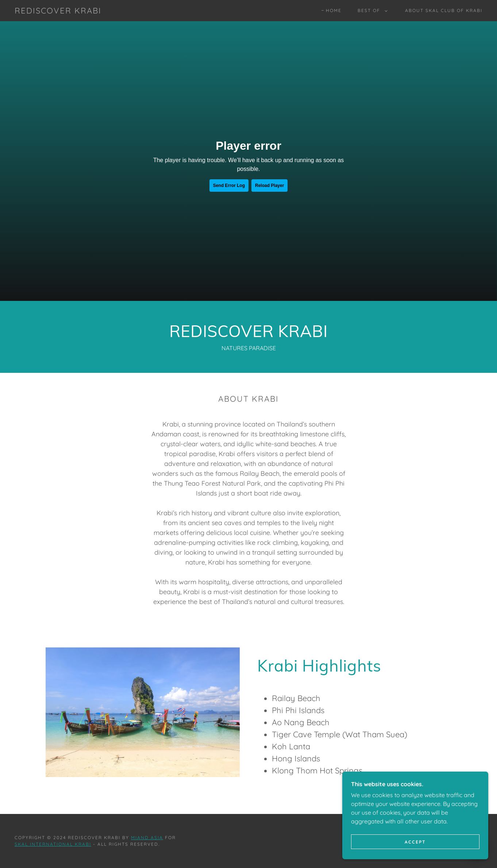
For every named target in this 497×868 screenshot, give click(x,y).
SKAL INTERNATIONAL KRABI (53, 844)
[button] (371, 11)
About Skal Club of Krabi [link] (444, 10)
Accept (415, 842)
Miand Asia (147, 838)
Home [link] (334, 10)
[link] (58, 11)
